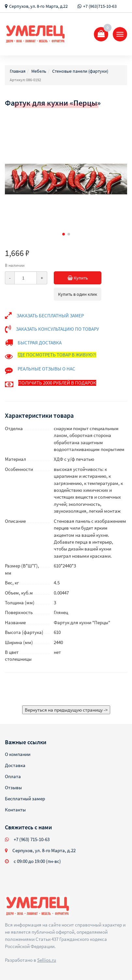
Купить (85, 278)
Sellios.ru (47, 960)
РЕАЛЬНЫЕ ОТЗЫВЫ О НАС (46, 369)
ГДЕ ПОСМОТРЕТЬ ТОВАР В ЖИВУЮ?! (57, 355)
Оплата (13, 776)
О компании (18, 754)
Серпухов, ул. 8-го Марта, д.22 (38, 6)
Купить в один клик (78, 294)
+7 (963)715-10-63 (100, 6)
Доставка (15, 765)
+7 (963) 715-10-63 (32, 839)
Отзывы (13, 787)
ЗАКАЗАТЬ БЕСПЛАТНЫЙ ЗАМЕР (50, 316)
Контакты (15, 810)
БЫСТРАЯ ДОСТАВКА (40, 343)
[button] (64, 234)
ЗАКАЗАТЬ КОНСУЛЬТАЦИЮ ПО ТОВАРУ (58, 329)
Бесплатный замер (25, 799)
